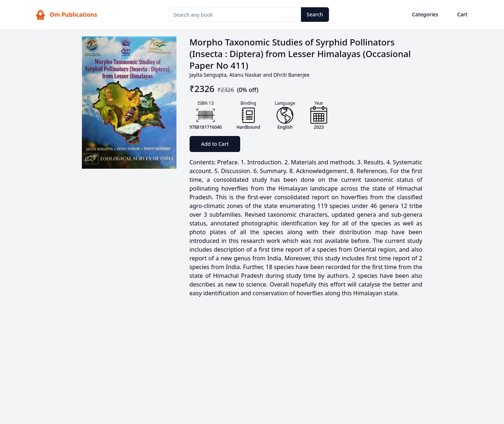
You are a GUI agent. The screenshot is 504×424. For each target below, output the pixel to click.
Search (315, 14)
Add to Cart (215, 144)
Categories (425, 14)
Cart (462, 14)
